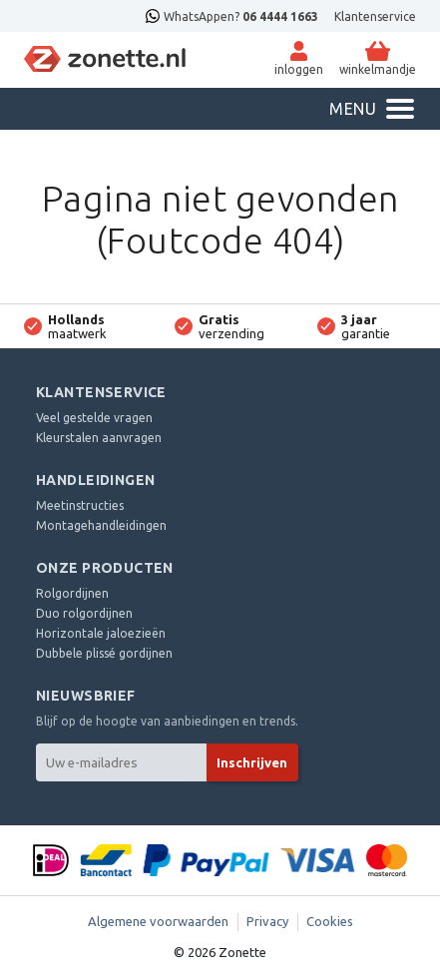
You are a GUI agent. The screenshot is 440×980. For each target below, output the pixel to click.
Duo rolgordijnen (84, 613)
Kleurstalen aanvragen (99, 438)
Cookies (330, 921)
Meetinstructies (80, 505)
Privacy (267, 921)
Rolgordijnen (72, 593)
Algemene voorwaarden (158, 921)
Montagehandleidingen (101, 525)
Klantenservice (375, 16)
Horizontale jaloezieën (101, 633)
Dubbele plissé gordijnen (104, 653)
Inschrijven (252, 762)
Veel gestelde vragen (94, 418)
